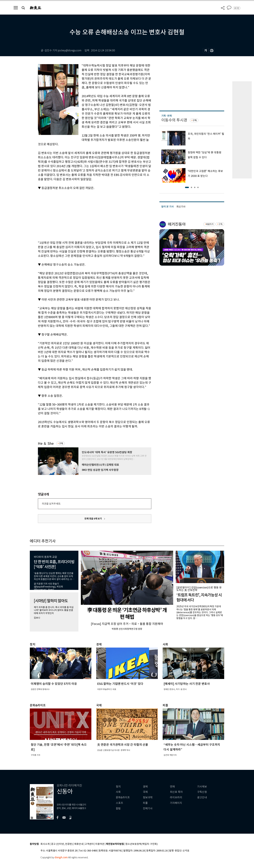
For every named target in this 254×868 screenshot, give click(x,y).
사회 (118, 792)
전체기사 (148, 808)
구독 (61, 443)
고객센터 (89, 844)
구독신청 (202, 792)
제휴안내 (79, 844)
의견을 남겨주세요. (51, 504)
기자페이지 (176, 803)
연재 (172, 787)
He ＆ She (46, 444)
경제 (145, 787)
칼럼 (118, 808)
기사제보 (202, 787)
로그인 (237, 8)
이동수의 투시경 (174, 120)
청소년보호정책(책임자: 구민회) (141, 844)
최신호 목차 (176, 792)
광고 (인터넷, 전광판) (62, 844)
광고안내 (202, 797)
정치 (118, 787)
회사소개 (45, 844)
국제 (145, 792)
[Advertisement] (87, 215)
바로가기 (210, 224)
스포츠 (119, 803)
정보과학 (148, 797)
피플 (145, 803)
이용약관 (100, 844)
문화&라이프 (123, 797)
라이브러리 (176, 797)
